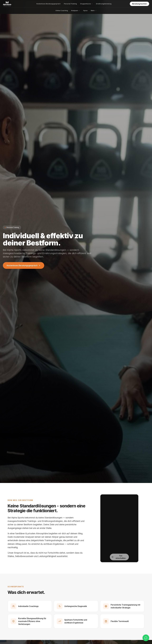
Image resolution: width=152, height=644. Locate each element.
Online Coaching (62, 10)
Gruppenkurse (86, 4)
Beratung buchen (139, 4)
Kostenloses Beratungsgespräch (49, 4)
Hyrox (85, 10)
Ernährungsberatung (104, 4)
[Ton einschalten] (119, 557)
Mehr (94, 10)
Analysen (76, 10)
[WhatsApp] (146, 638)
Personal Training (70, 4)
